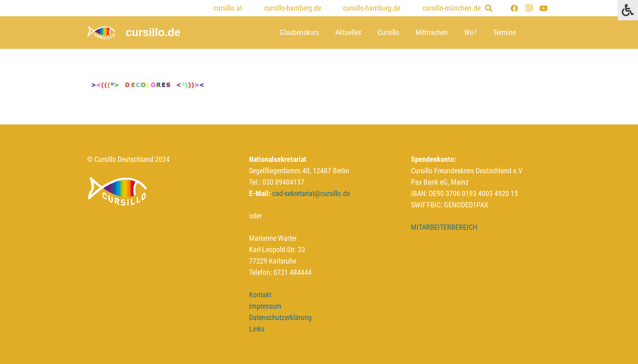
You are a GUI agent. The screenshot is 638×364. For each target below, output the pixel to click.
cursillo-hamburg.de (372, 8)
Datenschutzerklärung (280, 317)
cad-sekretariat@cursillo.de (311, 193)
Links (257, 329)
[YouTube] (544, 8)
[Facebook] (514, 8)
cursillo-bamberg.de (293, 8)
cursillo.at (228, 8)
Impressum (265, 306)
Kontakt (260, 295)
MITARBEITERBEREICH (444, 227)
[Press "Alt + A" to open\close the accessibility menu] (628, 10)
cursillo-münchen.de (451, 8)
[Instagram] (529, 8)
